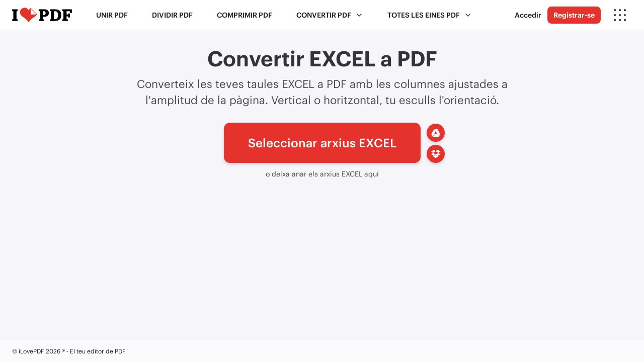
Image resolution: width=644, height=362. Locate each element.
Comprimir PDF (245, 15)
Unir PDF (112, 15)
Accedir (528, 15)
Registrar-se (574, 15)
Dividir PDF (172, 15)
